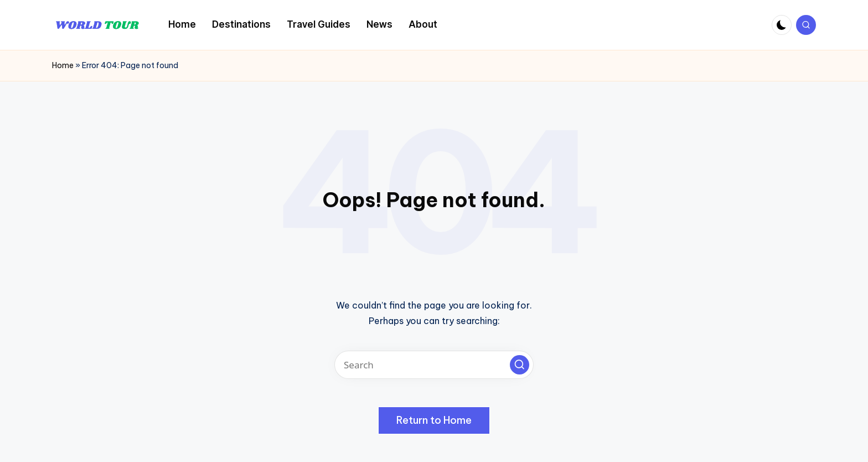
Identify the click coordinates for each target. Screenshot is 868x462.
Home (63, 65)
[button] (520, 365)
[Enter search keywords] (434, 365)
